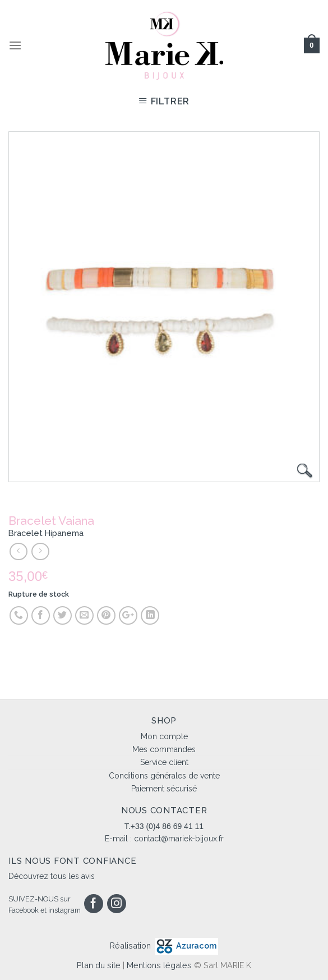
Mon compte (164, 736)
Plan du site (99, 965)
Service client (164, 762)
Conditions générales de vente (164, 776)
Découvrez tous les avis (52, 876)
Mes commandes (164, 749)
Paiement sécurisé (164, 789)
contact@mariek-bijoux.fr (179, 839)
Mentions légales (159, 965)
